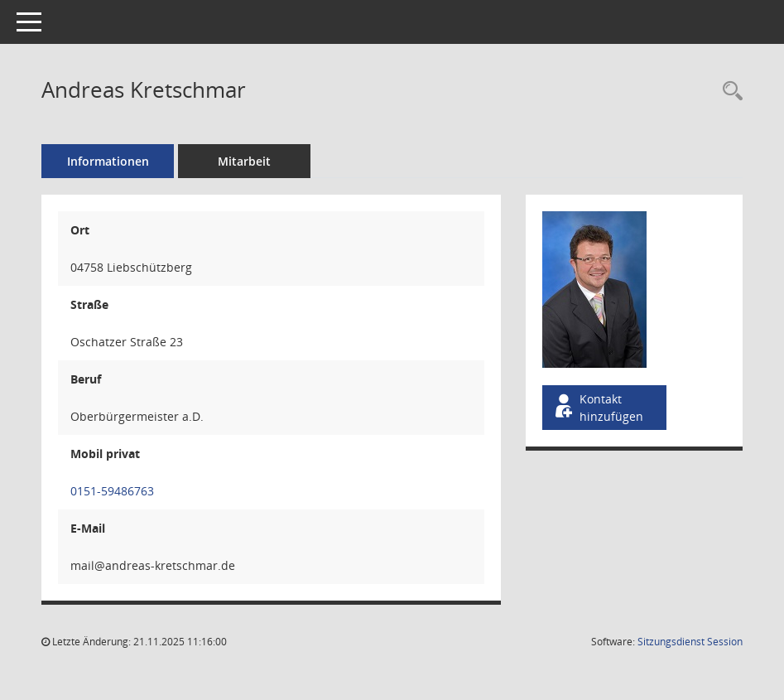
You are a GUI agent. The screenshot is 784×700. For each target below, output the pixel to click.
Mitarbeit (244, 161)
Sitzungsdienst (690, 642)
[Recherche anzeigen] (729, 92)
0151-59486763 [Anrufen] (112, 491)
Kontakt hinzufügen (598, 408)
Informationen (108, 161)
